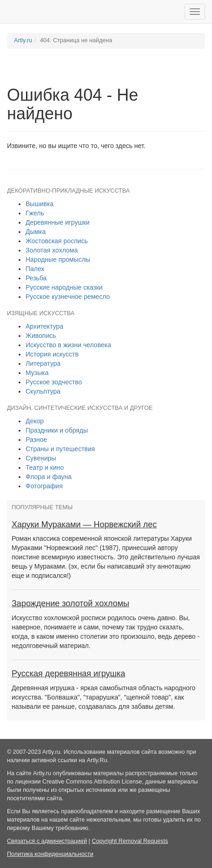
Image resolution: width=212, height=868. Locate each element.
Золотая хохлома (52, 250)
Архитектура (44, 326)
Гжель (35, 213)
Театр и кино (45, 467)
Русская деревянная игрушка (68, 674)
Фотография (44, 486)
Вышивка (40, 204)
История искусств (52, 354)
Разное (36, 440)
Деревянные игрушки (58, 222)
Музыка (37, 373)
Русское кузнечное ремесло (68, 297)
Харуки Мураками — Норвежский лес (84, 525)
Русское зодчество (54, 382)
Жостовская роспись (57, 241)
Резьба (36, 278)
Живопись (41, 336)
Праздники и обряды (57, 430)
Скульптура (43, 391)
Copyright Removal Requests (130, 841)
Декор (35, 421)
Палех (35, 269)
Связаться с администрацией (47, 841)
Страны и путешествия (60, 449)
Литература (43, 363)
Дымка (36, 232)
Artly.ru (23, 40)
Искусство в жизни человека (68, 345)
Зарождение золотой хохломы (70, 603)
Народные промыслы (58, 259)
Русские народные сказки (64, 287)
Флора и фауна (49, 477)
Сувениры (41, 458)
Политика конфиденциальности (50, 854)
